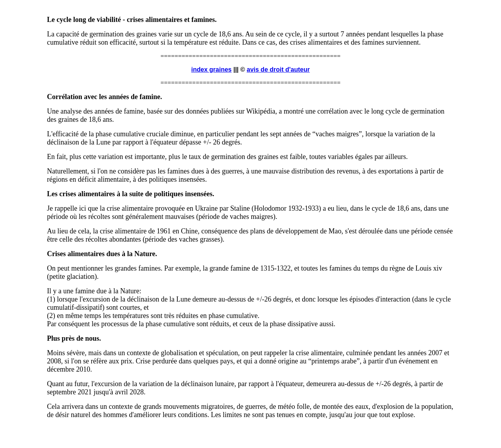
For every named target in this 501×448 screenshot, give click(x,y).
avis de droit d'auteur (278, 70)
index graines (212, 70)
